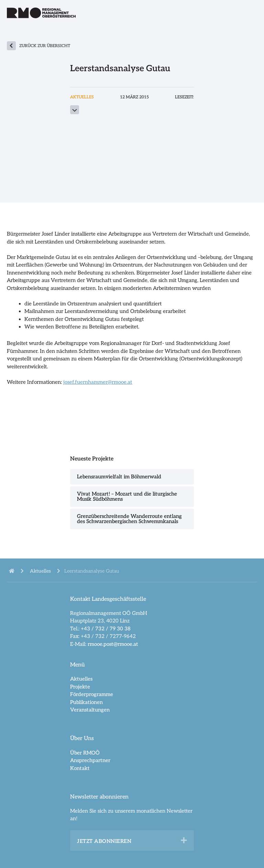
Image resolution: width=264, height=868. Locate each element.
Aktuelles (81, 679)
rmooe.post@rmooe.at (113, 644)
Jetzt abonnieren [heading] (104, 841)
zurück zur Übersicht (45, 46)
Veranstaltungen (90, 710)
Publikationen (86, 702)
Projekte (80, 687)
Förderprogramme (92, 694)
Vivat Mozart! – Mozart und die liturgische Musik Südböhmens (127, 496)
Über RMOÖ (85, 753)
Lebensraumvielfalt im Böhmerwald (119, 477)
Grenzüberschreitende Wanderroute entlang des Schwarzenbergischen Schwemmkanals (129, 519)
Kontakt (80, 768)
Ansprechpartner (90, 760)
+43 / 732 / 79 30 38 (106, 629)
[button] (184, 840)
